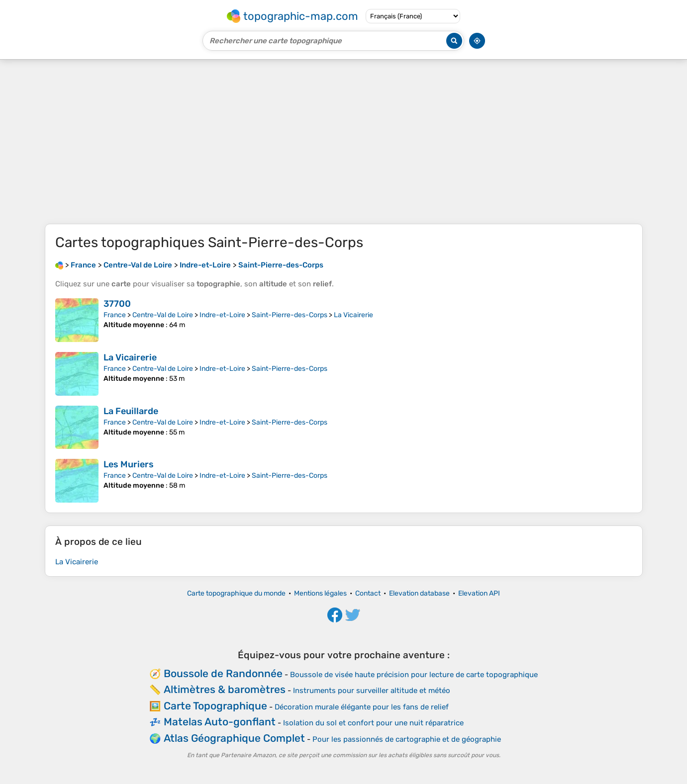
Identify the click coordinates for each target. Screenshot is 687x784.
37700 (117, 304)
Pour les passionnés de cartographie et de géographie (407, 739)
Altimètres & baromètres (225, 689)
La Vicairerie (353, 315)
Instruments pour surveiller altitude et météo (372, 691)
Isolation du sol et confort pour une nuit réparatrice (373, 723)
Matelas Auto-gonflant (220, 722)
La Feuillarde (131, 411)
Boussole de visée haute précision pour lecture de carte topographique (414, 675)
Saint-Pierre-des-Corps (290, 315)
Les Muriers (129, 464)
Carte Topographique (215, 706)
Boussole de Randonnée (223, 673)
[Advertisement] (344, 142)
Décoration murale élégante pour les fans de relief (362, 707)
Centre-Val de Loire (163, 315)
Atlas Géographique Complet (234, 738)
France (115, 315)
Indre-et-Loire (222, 315)
